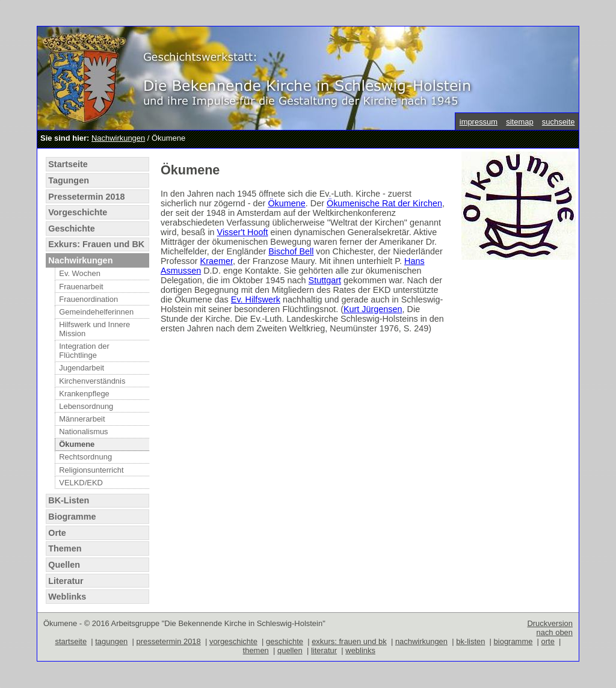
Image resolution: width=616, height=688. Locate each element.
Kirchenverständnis (92, 381)
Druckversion (550, 623)
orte (548, 641)
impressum (479, 122)
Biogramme (72, 517)
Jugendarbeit (82, 368)
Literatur (66, 581)
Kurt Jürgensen (373, 309)
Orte (57, 533)
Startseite (68, 164)
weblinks (360, 650)
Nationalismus (83, 432)
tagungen (111, 641)
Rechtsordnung (85, 457)
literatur (324, 650)
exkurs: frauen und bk (349, 641)
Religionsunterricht (91, 470)
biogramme (513, 641)
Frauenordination (88, 299)
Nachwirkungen (118, 138)
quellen (290, 650)
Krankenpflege (84, 394)
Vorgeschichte (78, 212)
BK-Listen (69, 500)
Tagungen (69, 180)
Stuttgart (325, 280)
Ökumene (77, 444)
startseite (71, 641)
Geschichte (72, 229)
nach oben (554, 632)
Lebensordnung (86, 406)
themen (256, 650)
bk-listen (470, 641)
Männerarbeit (82, 419)
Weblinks (67, 597)
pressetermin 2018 (168, 641)
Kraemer (217, 261)
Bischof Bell (291, 251)
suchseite (559, 122)
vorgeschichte (233, 641)
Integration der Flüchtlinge (84, 351)
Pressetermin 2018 (86, 197)
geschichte (285, 641)
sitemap (519, 122)
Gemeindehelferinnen (96, 312)
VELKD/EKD (81, 483)
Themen (65, 548)
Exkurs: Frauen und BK (96, 244)
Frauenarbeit (81, 287)
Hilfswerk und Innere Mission (94, 329)
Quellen (64, 565)
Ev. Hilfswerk (256, 299)
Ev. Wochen (80, 273)
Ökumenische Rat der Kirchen (384, 203)
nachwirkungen (421, 641)
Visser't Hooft (243, 232)
